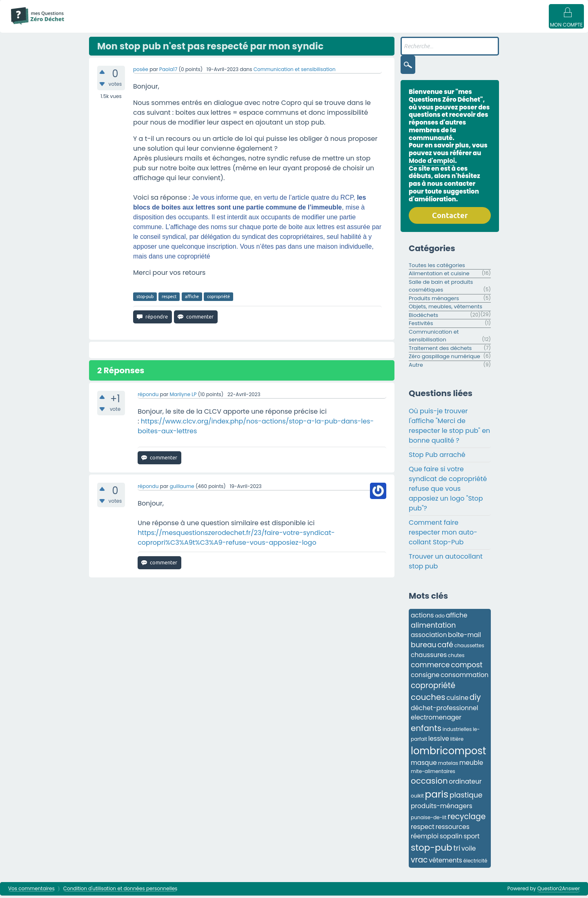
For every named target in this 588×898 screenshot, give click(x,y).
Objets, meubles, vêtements (445, 309)
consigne (425, 677)
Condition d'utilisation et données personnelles (120, 891)
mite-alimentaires (433, 774)
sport (471, 839)
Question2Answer (559, 891)
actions (422, 618)
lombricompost (449, 753)
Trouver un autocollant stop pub (446, 564)
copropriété (218, 299)
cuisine (457, 700)
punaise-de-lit (429, 820)
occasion (429, 783)
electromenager (436, 720)
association (429, 637)
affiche (192, 299)
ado (440, 618)
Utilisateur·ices (314, 25)
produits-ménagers (442, 808)
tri (457, 851)
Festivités (421, 326)
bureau (424, 647)
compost (467, 667)
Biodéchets (423, 318)
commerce (430, 667)
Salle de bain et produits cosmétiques (441, 289)
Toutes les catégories (437, 268)
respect (169, 299)
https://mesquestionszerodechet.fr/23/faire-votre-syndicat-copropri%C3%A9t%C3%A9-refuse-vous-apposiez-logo (236, 540)
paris (437, 797)
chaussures (429, 657)
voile (469, 851)
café (445, 647)
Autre (416, 367)
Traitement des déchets (440, 351)
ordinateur (465, 784)
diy (475, 700)
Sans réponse (184, 25)
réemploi (425, 839)
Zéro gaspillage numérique (444, 359)
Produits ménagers (434, 301)
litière (457, 741)
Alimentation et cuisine (439, 276)
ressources (453, 829)
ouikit (417, 798)
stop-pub (145, 299)
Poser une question (371, 25)
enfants (426, 731)
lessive (439, 741)
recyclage (467, 819)
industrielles (457, 732)
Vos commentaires (31, 891)
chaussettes (469, 648)
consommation (464, 677)
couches (428, 700)
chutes (456, 658)
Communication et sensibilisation (295, 72)
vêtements (445, 863)
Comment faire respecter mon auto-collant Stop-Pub (443, 535)
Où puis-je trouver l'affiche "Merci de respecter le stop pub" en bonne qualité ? (449, 428)
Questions (141, 25)
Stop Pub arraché (437, 457)
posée (141, 72)
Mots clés (227, 25)
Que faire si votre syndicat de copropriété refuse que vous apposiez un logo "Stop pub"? (448, 491)
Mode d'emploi (97, 25)
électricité (476, 863)
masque (424, 765)
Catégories (267, 25)
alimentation (433, 628)
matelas (448, 765)
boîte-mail (464, 637)
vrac (419, 862)
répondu (148, 397)
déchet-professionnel (444, 710)
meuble (471, 765)
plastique (466, 798)
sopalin (451, 839)
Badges (418, 25)
